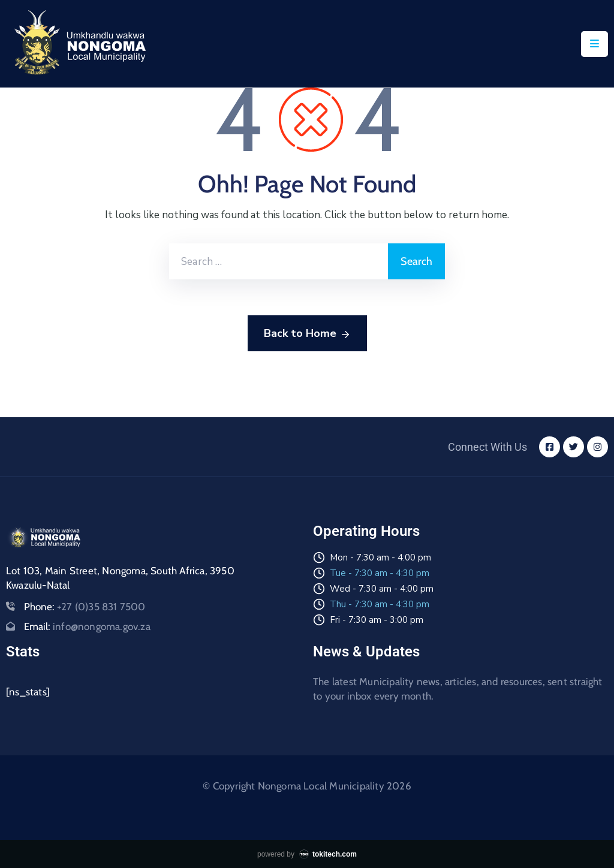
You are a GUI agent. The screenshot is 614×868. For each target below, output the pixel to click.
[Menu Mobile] (595, 44)
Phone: (85, 607)
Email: (87, 626)
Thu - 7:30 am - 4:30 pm (380, 604)
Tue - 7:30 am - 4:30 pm (380, 573)
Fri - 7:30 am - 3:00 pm (377, 620)
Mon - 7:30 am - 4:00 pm (380, 557)
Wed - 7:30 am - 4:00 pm (382, 589)
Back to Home (307, 334)
